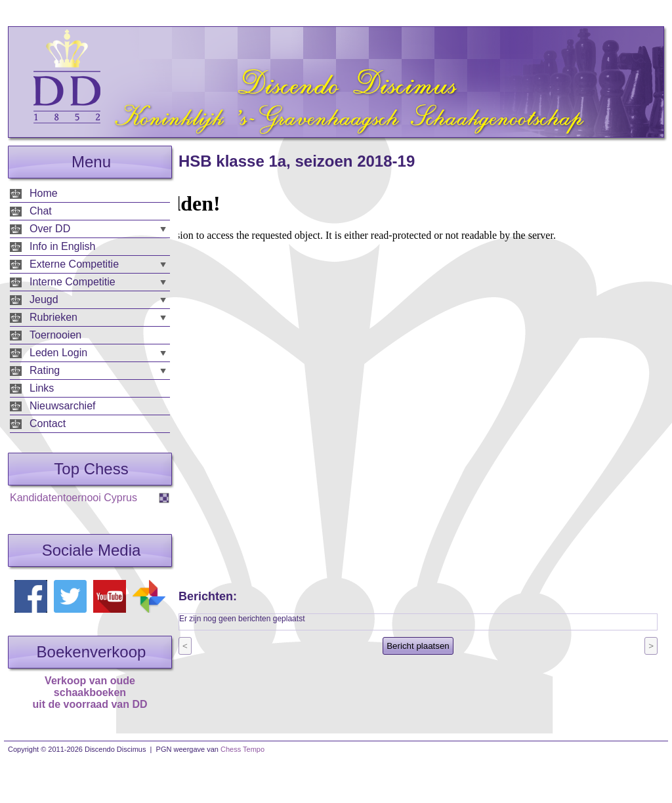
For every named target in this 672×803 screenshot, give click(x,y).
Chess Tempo (242, 749)
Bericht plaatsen (418, 646)
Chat (41, 211)
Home (44, 193)
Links (42, 388)
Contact (48, 423)
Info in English (63, 246)
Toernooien (55, 335)
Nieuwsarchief (62, 406)
